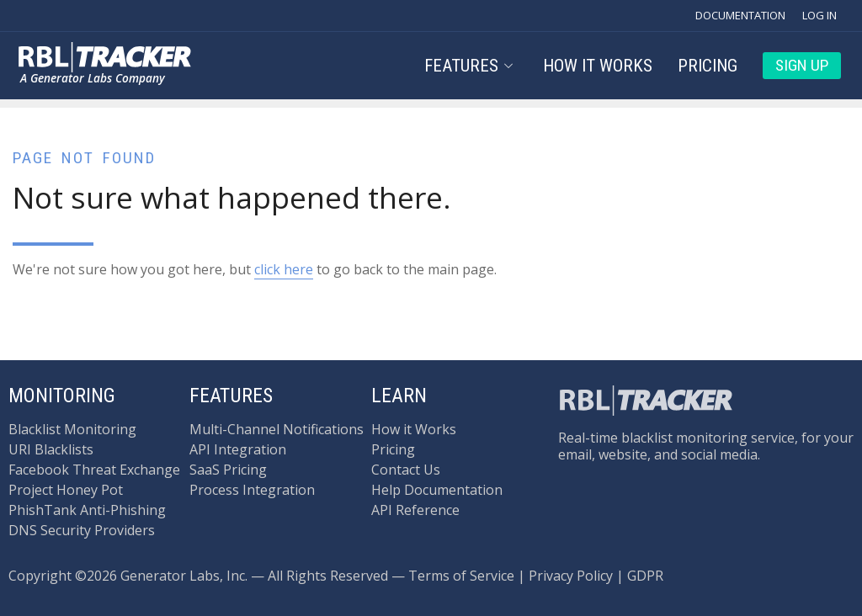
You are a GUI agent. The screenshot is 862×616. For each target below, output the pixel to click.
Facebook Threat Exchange (94, 470)
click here (284, 269)
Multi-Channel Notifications (277, 429)
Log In (819, 15)
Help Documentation (437, 490)
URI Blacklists (51, 449)
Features (469, 66)
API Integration (238, 449)
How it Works (598, 66)
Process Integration (252, 490)
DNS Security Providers (82, 530)
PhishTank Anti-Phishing (87, 510)
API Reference (415, 510)
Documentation (740, 15)
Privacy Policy (571, 576)
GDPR (645, 576)
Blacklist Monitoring (72, 429)
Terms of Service (461, 576)
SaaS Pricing (228, 470)
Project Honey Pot (66, 490)
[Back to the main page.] (106, 57)
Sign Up (802, 65)
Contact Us (406, 470)
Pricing (708, 66)
